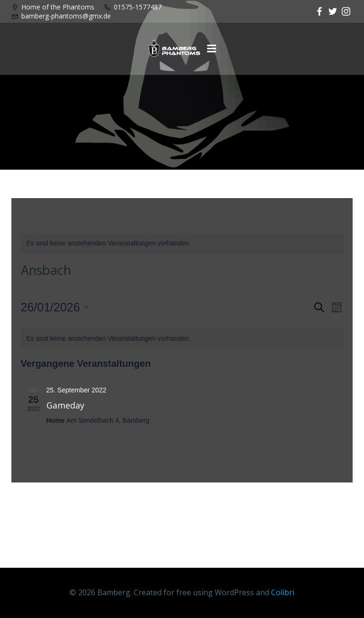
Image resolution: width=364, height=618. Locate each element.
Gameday (65, 405)
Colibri (283, 592)
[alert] (182, 243)
